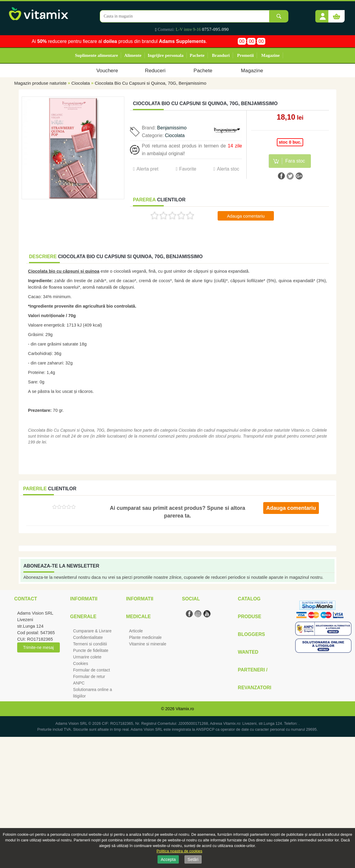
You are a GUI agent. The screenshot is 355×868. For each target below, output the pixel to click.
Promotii (245, 55)
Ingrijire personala (166, 55)
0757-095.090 (215, 29)
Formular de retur (89, 676)
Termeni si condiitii (90, 644)
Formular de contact (92, 670)
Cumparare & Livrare (92, 631)
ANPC (79, 683)
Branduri (221, 55)
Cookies (81, 663)
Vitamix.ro (185, 709)
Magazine (270, 55)
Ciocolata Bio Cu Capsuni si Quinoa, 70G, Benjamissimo (151, 83)
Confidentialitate (88, 637)
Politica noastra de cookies (180, 851)
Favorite (188, 169)
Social (191, 599)
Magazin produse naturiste (40, 83)
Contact (26, 599)
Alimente (133, 55)
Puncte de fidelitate (91, 650)
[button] (323, 14)
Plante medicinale (146, 637)
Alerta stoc (228, 169)
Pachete (197, 55)
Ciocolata (81, 83)
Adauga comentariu (246, 216)
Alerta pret (147, 169)
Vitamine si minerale (148, 644)
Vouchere (107, 70)
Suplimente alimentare (96, 55)
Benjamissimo (172, 128)
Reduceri (155, 70)
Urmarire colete (87, 657)
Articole (136, 631)
